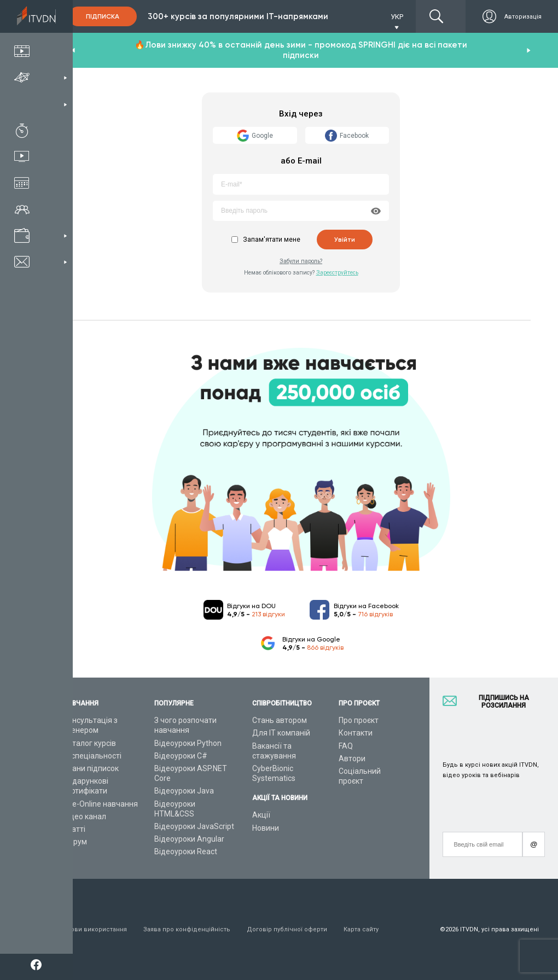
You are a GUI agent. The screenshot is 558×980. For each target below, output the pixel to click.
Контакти (356, 733)
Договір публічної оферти (287, 929)
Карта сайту (361, 929)
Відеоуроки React (186, 851)
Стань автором (280, 720)
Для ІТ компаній (281, 733)
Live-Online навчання (100, 804)
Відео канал (85, 816)
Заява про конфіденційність (187, 929)
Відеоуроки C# (181, 756)
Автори (352, 759)
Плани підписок (91, 768)
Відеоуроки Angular (189, 839)
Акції (261, 815)
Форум (75, 842)
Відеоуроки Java (184, 791)
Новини (266, 828)
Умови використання (95, 929)
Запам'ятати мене (272, 240)
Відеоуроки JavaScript (194, 826)
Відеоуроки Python (188, 743)
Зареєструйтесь (337, 273)
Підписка (103, 16)
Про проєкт (359, 720)
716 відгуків (375, 614)
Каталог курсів (89, 743)
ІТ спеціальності (92, 756)
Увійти (345, 240)
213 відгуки (268, 614)
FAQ (346, 746)
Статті (74, 829)
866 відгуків (325, 647)
